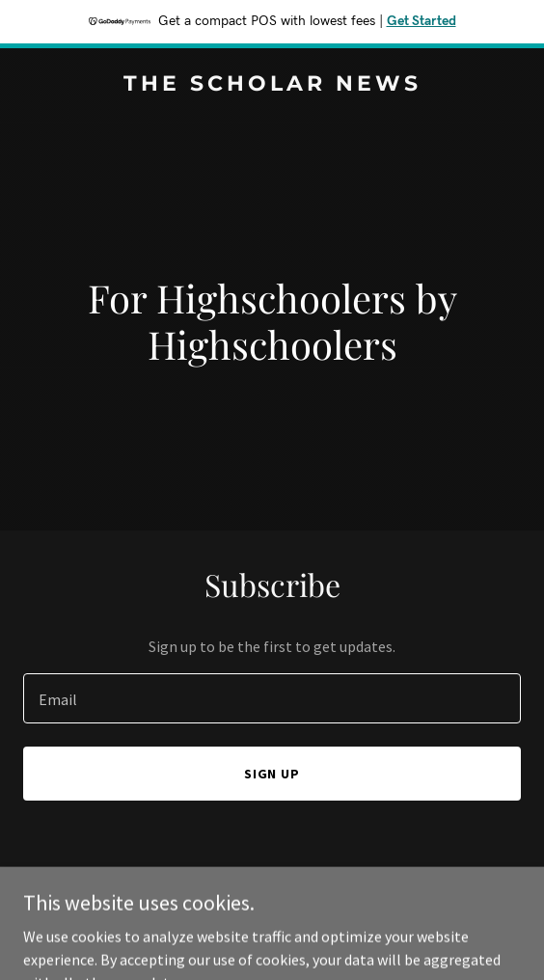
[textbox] (272, 698)
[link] (272, 85)
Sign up (272, 774)
